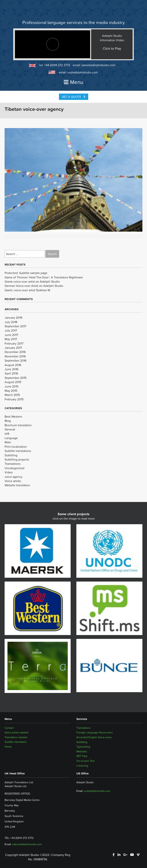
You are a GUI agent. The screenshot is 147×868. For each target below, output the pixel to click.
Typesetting (83, 747)
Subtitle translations (18, 451)
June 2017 (11, 335)
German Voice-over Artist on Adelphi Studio (34, 286)
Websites (82, 751)
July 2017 (11, 330)
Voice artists (13, 481)
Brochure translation (18, 425)
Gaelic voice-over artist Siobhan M (27, 290)
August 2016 (13, 365)
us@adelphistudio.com (83, 72)
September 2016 (16, 360)
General (10, 429)
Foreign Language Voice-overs (95, 732)
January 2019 (13, 318)
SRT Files (82, 756)
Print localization (16, 447)
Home (8, 747)
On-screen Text (85, 761)
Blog (8, 421)
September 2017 (15, 326)
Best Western (13, 416)
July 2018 (11, 322)
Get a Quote (74, 97)
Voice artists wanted (16, 732)
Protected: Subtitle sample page (26, 273)
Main (8, 442)
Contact (9, 728)
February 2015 (14, 399)
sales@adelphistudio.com (98, 65)
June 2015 (11, 386)
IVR (7, 434)
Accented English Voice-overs (94, 737)
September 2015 (16, 378)
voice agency (13, 477)
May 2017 (11, 339)
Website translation (17, 485)
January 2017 (13, 348)
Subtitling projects (17, 459)
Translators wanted (16, 737)
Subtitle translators (16, 742)
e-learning (82, 766)
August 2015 (13, 382)
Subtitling (11, 455)
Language (11, 438)
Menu (73, 82)
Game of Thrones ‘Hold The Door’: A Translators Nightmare (44, 277)
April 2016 (11, 373)
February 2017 (14, 343)
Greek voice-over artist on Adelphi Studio (32, 281)
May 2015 (11, 391)
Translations (13, 464)
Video (9, 472)
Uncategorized (14, 468)
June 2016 (11, 369)
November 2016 (15, 356)
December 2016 (15, 352)
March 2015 (12, 395)
